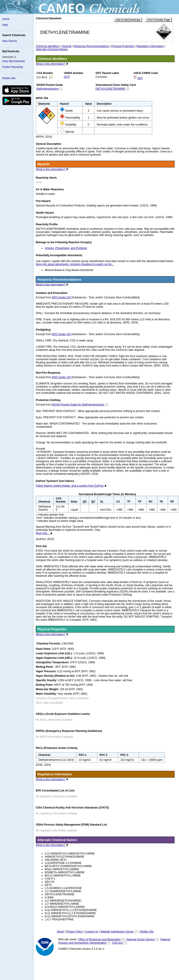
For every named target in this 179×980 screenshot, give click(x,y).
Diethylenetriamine (47, 89)
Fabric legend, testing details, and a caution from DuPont (70, 486)
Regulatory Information (150, 46)
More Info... (43, 533)
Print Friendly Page (159, 20)
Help (5, 25)
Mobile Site (9, 78)
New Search (10, 41)
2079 (67, 77)
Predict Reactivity (13, 67)
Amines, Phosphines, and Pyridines (66, 248)
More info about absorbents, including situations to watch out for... (75, 264)
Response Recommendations (91, 46)
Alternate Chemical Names (52, 49)
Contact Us (91, 932)
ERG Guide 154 (61, 297)
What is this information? (51, 64)
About (60, 932)
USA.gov (117, 943)
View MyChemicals (14, 61)
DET (140, 78)
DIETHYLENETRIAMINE (110, 89)
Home (6, 19)
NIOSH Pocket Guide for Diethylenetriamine (78, 405)
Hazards (67, 46)
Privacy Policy (74, 932)
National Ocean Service (141, 939)
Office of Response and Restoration (99, 939)
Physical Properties (123, 46)
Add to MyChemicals (128, 20)
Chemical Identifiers (48, 46)
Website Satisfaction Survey (117, 932)
